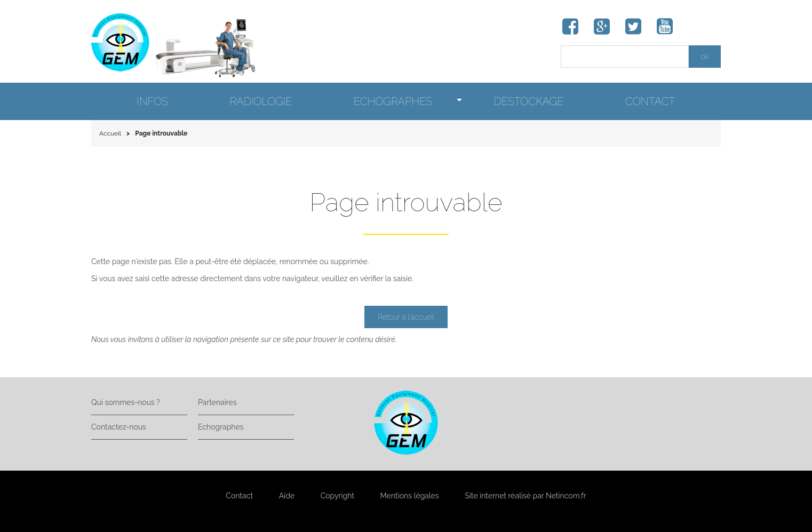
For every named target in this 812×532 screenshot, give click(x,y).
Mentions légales (410, 496)
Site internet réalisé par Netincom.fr (525, 496)
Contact (239, 496)
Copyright (337, 496)
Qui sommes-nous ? (126, 402)
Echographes (221, 427)
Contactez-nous (119, 427)
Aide (287, 496)
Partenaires (217, 402)
